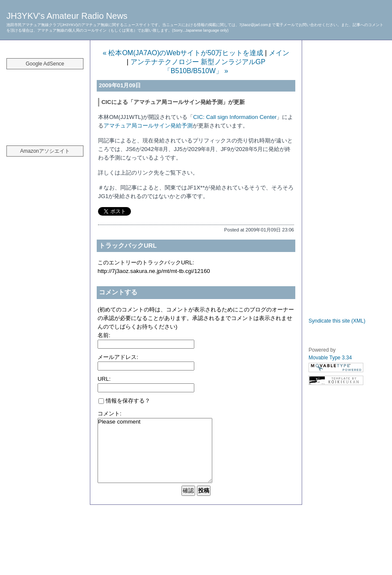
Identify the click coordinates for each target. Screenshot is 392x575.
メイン (279, 53)
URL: (104, 379)
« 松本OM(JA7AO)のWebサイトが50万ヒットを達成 (183, 53)
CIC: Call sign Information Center (235, 117)
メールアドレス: (118, 357)
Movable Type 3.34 (330, 358)
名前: (104, 335)
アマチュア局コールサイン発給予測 (148, 126)
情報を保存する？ (124, 401)
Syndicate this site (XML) (337, 321)
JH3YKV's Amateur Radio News (67, 16)
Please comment (155, 451)
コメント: (110, 413)
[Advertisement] (45, 103)
